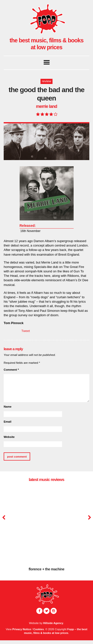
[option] (46, 530)
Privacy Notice (22, 629)
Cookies (39, 629)
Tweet (26, 331)
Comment (11, 370)
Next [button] (89, 518)
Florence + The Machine (47, 569)
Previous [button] (4, 518)
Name (8, 406)
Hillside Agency (53, 623)
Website (9, 437)
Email (7, 421)
